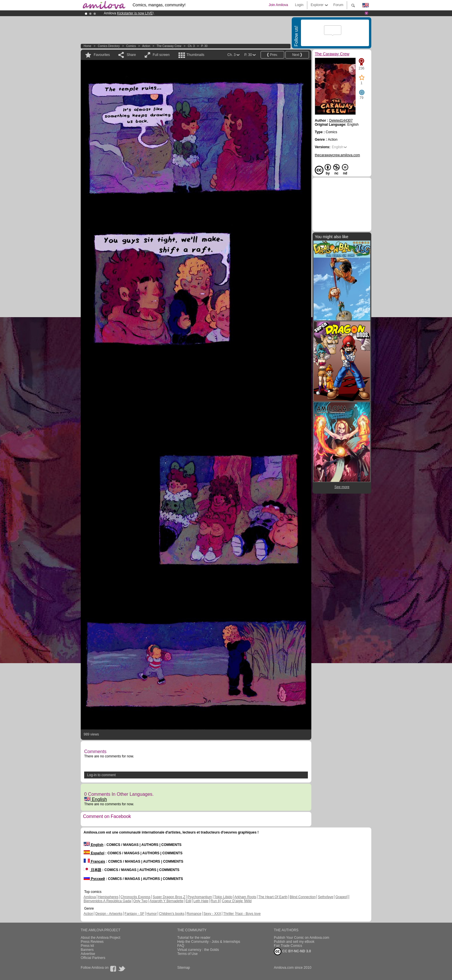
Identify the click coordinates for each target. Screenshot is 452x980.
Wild (248, 901)
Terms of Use (188, 954)
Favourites (102, 55)
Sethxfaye (326, 897)
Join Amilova (278, 5)
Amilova (90, 897)
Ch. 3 (191, 46)
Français (94, 862)
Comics (131, 46)
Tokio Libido (223, 897)
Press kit (87, 946)
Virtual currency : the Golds (198, 950)
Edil (189, 901)
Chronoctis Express (135, 897)
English (96, 799)
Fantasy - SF (134, 914)
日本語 (92, 870)
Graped (341, 897)
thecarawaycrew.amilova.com (337, 155)
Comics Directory (109, 46)
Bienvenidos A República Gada (107, 901)
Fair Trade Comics (288, 946)
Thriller (229, 914)
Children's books (172, 914)
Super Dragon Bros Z (169, 897)
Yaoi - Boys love (248, 914)
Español (94, 853)
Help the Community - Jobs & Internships (209, 942)
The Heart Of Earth (273, 897)
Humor (152, 914)
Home (87, 46)
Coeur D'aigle (233, 901)
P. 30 (204, 46)
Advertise (88, 954)
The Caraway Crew (169, 46)
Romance (194, 914)
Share (131, 55)
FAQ (181, 946)
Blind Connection (303, 897)
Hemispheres (108, 897)
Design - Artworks (109, 914)
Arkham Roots (245, 897)
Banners (87, 950)
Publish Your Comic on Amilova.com (302, 938)
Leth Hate (201, 901)
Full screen (161, 55)
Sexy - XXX (212, 914)
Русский (94, 879)
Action (146, 46)
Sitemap (184, 968)
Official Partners (93, 958)
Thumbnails (195, 55)
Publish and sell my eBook (294, 942)
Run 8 (215, 901)
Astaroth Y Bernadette (167, 901)
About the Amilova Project (100, 938)
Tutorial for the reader (194, 938)
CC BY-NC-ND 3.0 (292, 951)
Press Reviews (92, 942)
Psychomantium (200, 897)
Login (299, 5)
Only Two (140, 901)
